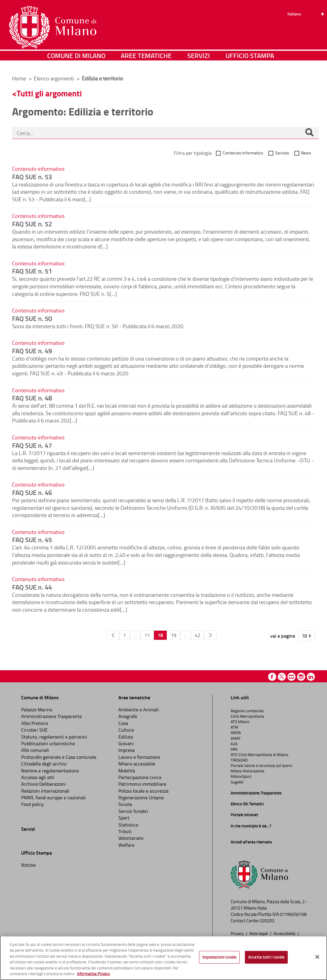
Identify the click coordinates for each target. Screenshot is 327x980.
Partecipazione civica (140, 777)
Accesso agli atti (38, 777)
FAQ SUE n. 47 (32, 445)
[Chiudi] (317, 957)
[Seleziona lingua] (307, 27)
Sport (124, 818)
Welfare (126, 845)
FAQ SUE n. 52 (32, 224)
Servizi (199, 62)
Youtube (292, 677)
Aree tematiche (146, 62)
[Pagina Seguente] (210, 635)
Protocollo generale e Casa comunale (59, 757)
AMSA (236, 733)
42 (197, 635)
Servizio (282, 153)
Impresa (127, 750)
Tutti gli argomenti (49, 93)
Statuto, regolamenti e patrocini (54, 737)
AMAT (236, 738)
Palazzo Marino (37, 710)
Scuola (125, 804)
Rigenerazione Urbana (141, 797)
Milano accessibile (137, 764)
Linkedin (311, 677)
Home (19, 78)
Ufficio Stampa (250, 62)
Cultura (126, 730)
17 (147, 635)
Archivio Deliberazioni (43, 784)
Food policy (32, 804)
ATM (234, 727)
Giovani (126, 743)
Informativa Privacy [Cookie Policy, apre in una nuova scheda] (93, 974)
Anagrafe (128, 716)
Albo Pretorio (35, 723)
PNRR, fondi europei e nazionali (53, 797)
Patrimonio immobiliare (142, 784)
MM (234, 749)
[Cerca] (309, 133)
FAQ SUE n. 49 (32, 351)
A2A (234, 744)
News (306, 153)
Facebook (272, 677)
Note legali (259, 933)
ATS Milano (240, 722)
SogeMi (237, 782)
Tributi (125, 831)
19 (174, 635)
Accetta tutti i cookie (266, 957)
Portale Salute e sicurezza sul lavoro (261, 765)
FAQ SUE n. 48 (32, 398)
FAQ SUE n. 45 (32, 539)
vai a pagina (283, 636)
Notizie (28, 865)
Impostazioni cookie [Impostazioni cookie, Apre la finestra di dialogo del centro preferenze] (219, 957)
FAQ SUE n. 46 (32, 492)
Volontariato (131, 838)
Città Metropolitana (247, 716)
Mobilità (127, 771)
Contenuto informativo (243, 153)
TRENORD (239, 760)
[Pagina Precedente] (113, 635)
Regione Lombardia (247, 711)
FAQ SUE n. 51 (32, 271)
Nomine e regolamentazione (50, 771)
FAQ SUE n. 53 (32, 176)
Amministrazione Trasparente (51, 716)
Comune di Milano (76, 62)
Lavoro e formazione (139, 757)
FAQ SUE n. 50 (32, 318)
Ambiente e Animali (139, 710)
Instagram (301, 677)
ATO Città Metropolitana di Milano (260, 755)
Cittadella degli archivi (44, 764)
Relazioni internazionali (45, 791)
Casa (123, 723)
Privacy (238, 933)
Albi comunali (35, 750)
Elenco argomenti (54, 78)
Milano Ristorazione (248, 771)
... (135, 635)
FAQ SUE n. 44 (32, 587)
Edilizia (126, 737)
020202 (267, 921)
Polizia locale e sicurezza (143, 791)
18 (160, 635)
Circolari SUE (34, 730)
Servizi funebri (133, 811)
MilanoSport (241, 776)
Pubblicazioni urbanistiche (48, 743)
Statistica (128, 825)
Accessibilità (285, 933)
